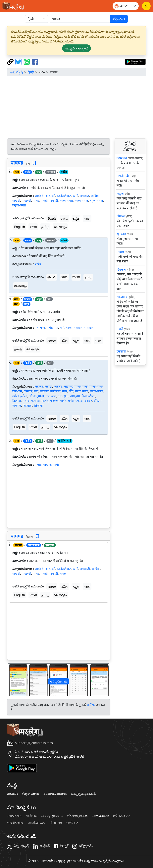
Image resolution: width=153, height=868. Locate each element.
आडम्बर (68, 386)
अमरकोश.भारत (15, 816)
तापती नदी (123, 176)
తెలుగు (52, 218)
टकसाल (121, 351)
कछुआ (121, 193)
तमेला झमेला (20, 396)
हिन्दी (31, 72)
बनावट (88, 401)
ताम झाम (51, 396)
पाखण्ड (54, 401)
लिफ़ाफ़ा (27, 406)
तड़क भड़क (82, 391)
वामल (63, 573)
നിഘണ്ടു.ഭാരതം (77, 816)
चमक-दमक (96, 386)
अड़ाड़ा (48, 386)
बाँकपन (98, 401)
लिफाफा (39, 406)
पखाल (120, 252)
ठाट (36, 391)
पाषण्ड (17, 163)
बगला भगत (66, 200)
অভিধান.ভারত (15, 823)
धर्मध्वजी (85, 569)
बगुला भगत (96, 200)
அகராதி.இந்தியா (52, 816)
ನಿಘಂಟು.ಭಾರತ (101, 816)
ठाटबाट (44, 391)
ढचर (65, 391)
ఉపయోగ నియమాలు (55, 794)
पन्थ (43, 328)
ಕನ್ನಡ (76, 218)
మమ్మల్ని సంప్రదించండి (83, 794)
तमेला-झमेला (36, 396)
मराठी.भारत (32, 816)
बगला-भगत (81, 200)
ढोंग (71, 391)
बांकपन (17, 406)
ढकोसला (55, 391)
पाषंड (36, 200)
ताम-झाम (63, 396)
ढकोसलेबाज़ (64, 196)
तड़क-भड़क (97, 391)
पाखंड (45, 401)
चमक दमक (81, 386)
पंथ (37, 328)
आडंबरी (39, 196)
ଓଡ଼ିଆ (64, 218)
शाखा (69, 328)
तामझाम (75, 396)
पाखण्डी (26, 200)
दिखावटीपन (89, 396)
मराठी (87, 218)
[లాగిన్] (146, 6)
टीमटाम (28, 391)
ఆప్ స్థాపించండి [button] (59, 681)
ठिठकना (121, 269)
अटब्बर (39, 386)
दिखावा (17, 401)
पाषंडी (44, 200)
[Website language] (126, 6)
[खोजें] (80, 19)
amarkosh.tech (37, 823)
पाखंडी (16, 200)
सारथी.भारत (72, 823)
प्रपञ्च (79, 401)
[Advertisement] (76, 107)
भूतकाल (121, 234)
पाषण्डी (54, 200)
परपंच (26, 401)
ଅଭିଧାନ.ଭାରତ (121, 816)
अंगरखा (121, 216)
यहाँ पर (91, 705)
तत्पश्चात (122, 158)
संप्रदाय (78, 328)
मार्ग (62, 328)
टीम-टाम (17, 391)
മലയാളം (60, 227)
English (20, 227)
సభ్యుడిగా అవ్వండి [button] (76, 48)
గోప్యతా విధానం (31, 794)
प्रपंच (71, 401)
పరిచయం (13, 794)
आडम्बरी (50, 196)
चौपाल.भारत (56, 823)
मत (56, 328)
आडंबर (58, 386)
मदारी (120, 329)
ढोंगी (76, 196)
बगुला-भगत (19, 205)
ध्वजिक (95, 196)
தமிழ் (45, 227)
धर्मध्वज (84, 196)
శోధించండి (119, 19)
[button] (15, 680)
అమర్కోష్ (17, 72)
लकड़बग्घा (122, 297)
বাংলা (33, 227)
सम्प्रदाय (89, 328)
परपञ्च (36, 401)
